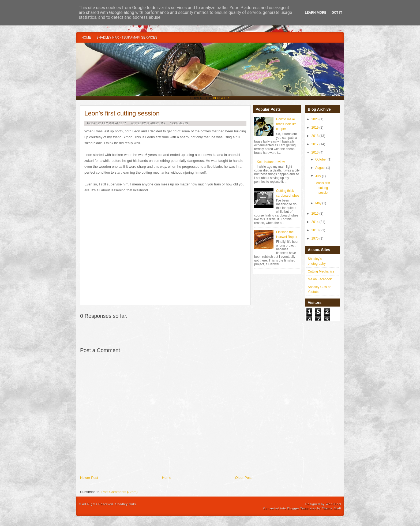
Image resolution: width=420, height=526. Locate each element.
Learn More (316, 12)
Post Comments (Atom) (120, 492)
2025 (315, 119)
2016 (315, 152)
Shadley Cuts (125, 504)
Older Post (243, 478)
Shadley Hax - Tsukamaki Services (127, 38)
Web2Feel (333, 504)
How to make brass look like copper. (286, 124)
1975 (315, 238)
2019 (315, 128)
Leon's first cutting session (122, 113)
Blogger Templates (302, 508)
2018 (315, 136)
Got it (337, 12)
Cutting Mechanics (321, 271)
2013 (315, 230)
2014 (315, 222)
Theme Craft (332, 508)
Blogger (221, 98)
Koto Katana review (271, 162)
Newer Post (89, 478)
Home (86, 38)
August (320, 168)
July (318, 176)
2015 (315, 214)
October (321, 159)
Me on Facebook (320, 279)
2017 (315, 144)
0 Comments (179, 123)
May (318, 203)
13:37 (123, 123)
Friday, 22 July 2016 (101, 123)
